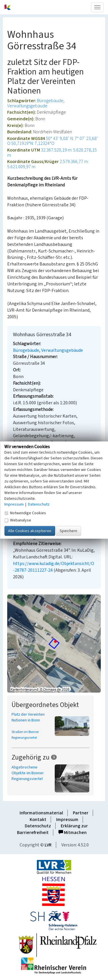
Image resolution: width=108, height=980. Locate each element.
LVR (48, 845)
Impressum (67, 820)
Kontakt (38, 820)
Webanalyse (18, 520)
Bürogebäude (50, 101)
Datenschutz (38, 826)
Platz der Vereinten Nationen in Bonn (28, 717)
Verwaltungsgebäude (27, 106)
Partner (81, 813)
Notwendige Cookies (25, 513)
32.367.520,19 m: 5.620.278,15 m (52, 153)
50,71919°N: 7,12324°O (33, 143)
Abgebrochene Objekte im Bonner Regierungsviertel (28, 773)
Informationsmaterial (41, 813)
